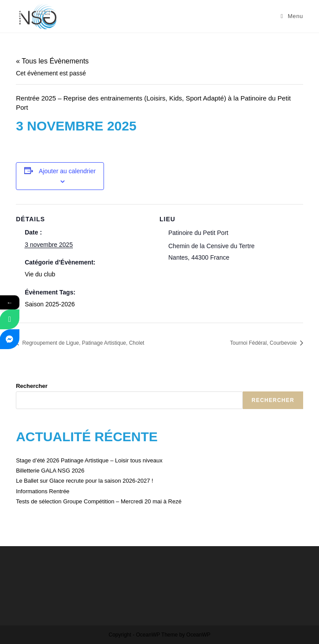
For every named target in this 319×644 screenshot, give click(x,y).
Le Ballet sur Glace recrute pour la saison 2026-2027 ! (84, 481)
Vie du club (40, 274)
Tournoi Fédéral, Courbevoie (264, 343)
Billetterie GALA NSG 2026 (50, 471)
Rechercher (32, 386)
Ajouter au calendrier (67, 171)
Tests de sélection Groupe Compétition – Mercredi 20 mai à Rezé (99, 501)
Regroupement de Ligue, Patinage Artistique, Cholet (82, 343)
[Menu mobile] (292, 16)
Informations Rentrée (43, 491)
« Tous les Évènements (52, 61)
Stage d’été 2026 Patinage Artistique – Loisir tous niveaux (89, 460)
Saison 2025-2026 (50, 304)
